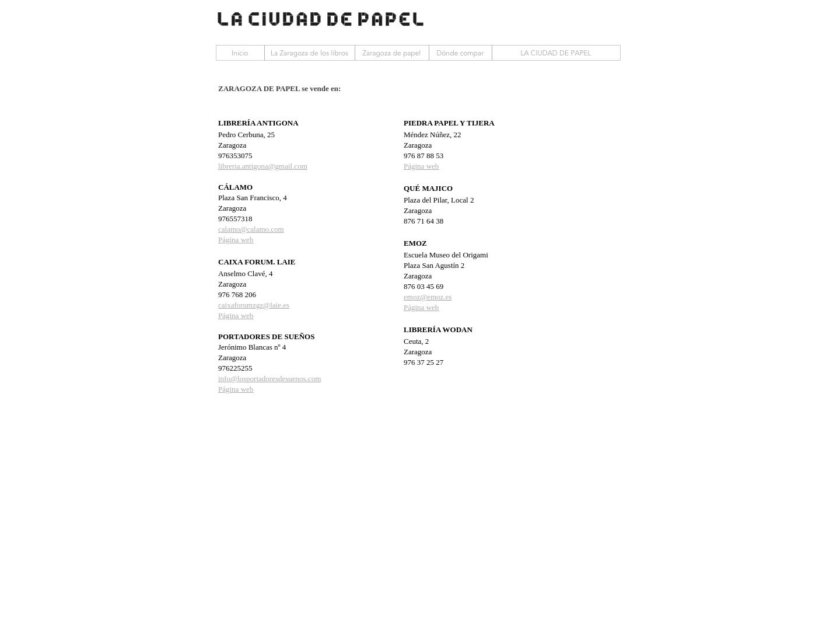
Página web (236, 240)
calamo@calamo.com (251, 229)
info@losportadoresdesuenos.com (269, 379)
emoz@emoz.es (428, 297)
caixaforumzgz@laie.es (254, 305)
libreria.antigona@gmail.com (263, 166)
